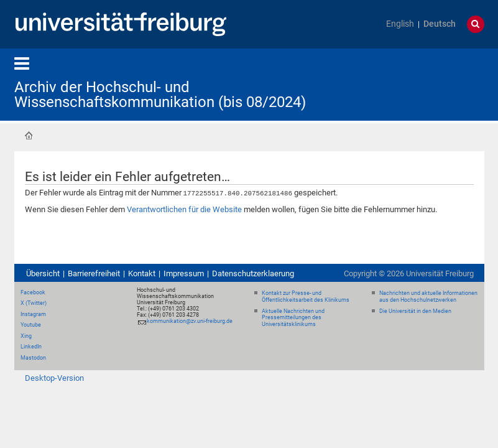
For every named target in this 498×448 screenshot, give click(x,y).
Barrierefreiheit (94, 273)
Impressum (184, 273)
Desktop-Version (54, 377)
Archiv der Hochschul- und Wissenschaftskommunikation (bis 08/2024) (160, 95)
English (400, 24)
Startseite (29, 136)
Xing (26, 335)
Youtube (31, 324)
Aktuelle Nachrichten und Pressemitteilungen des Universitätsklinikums (293, 317)
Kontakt (142, 273)
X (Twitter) (34, 302)
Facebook (33, 292)
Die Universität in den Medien (415, 310)
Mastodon (33, 357)
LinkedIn (31, 346)
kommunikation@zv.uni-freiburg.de (190, 320)
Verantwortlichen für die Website (184, 209)
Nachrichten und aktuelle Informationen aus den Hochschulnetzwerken (428, 296)
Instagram (33, 314)
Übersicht (43, 273)
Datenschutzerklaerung (253, 273)
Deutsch (440, 24)
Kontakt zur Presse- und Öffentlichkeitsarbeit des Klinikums (306, 296)
